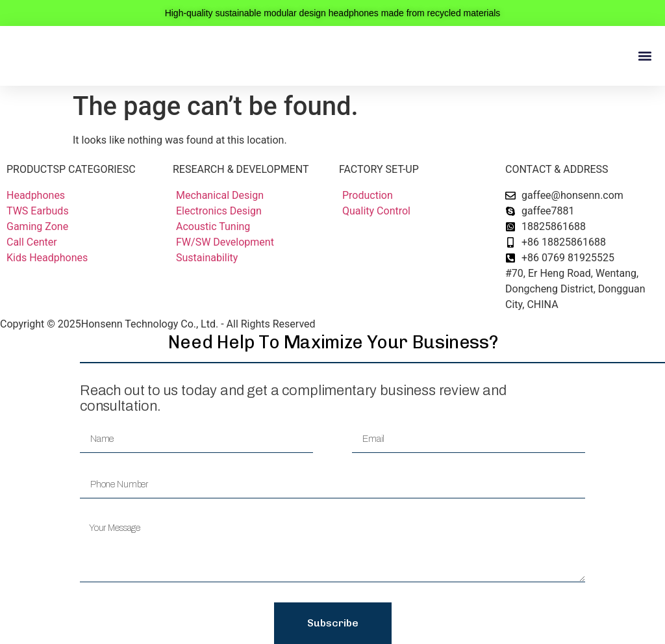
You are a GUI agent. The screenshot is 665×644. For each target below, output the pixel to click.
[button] (645, 56)
